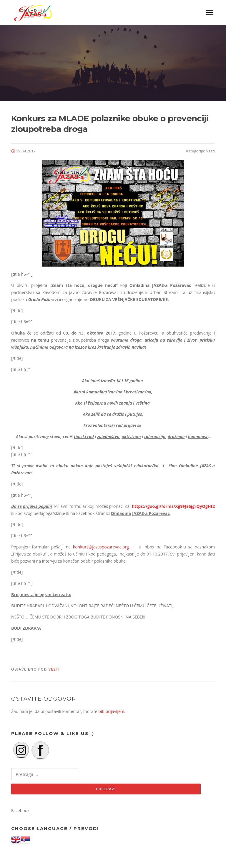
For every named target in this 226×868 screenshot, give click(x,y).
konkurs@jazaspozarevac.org (101, 547)
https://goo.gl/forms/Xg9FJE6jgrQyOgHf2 (173, 506)
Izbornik (210, 13)
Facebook (20, 810)
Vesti (211, 151)
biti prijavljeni (111, 711)
